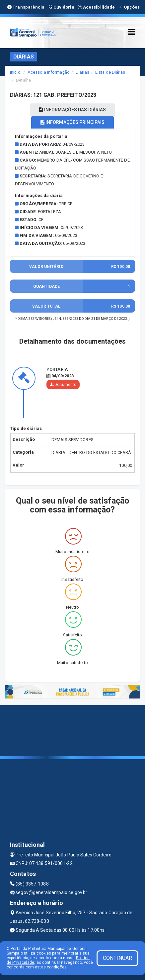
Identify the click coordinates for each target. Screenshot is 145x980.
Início (15, 72)
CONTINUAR (117, 958)
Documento (63, 385)
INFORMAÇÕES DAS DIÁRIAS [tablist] (73, 110)
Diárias (82, 72)
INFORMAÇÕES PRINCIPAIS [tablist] (72, 122)
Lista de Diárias (110, 72)
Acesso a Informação (49, 72)
